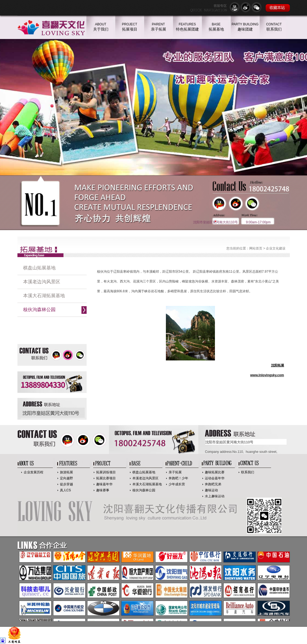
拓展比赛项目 (106, 478)
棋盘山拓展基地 (39, 268)
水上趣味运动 (215, 496)
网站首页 (256, 248)
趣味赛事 (103, 490)
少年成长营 (177, 484)
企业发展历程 (34, 472)
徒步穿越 (66, 484)
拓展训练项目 (106, 472)
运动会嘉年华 (215, 478)
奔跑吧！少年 (178, 478)
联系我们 (248, 472)
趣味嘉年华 (104, 484)
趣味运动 (211, 490)
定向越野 (66, 478)
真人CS (66, 490)
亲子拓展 (175, 472)
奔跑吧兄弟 (213, 484)
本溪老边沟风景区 (42, 282)
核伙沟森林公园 (39, 310)
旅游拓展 (66, 472)
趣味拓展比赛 (215, 472)
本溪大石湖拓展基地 (44, 296)
